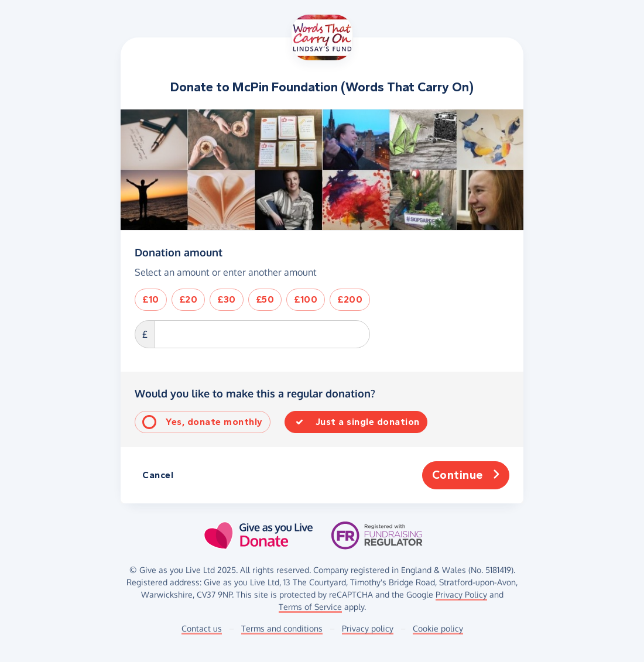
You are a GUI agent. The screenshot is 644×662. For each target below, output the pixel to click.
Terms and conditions (282, 628)
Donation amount (179, 252)
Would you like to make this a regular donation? (255, 393)
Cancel (158, 475)
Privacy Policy (461, 594)
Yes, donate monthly (214, 422)
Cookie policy (438, 628)
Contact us (202, 628)
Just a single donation (368, 422)
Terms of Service (310, 607)
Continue (466, 475)
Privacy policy (368, 628)
